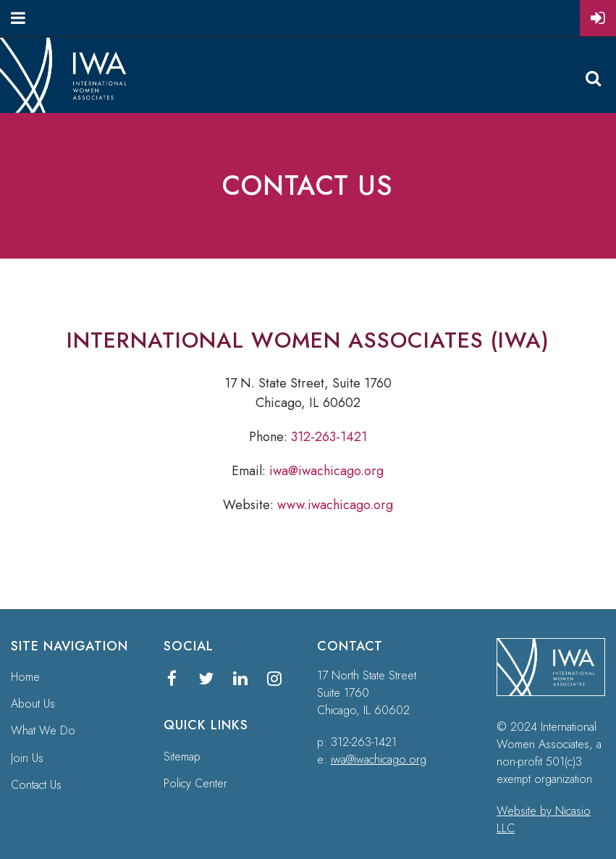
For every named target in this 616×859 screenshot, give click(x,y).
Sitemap (182, 757)
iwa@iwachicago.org (326, 471)
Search (593, 78)
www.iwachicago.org (335, 505)
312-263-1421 (329, 437)
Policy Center (195, 783)
